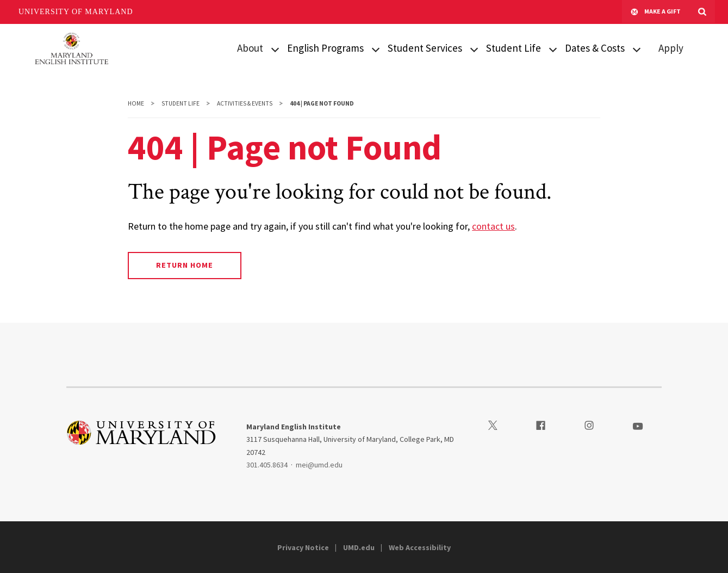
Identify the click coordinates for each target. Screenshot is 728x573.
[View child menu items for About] (275, 48)
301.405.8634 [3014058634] (267, 465)
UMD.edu (359, 547)
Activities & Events (245, 103)
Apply (671, 48)
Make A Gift (656, 12)
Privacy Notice (303, 547)
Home (136, 103)
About (250, 48)
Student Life (181, 103)
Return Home (185, 265)
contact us (493, 226)
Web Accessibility (420, 547)
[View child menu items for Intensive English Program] (376, 48)
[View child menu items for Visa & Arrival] (474, 48)
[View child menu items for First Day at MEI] (553, 48)
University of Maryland (76, 12)
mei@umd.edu (319, 465)
